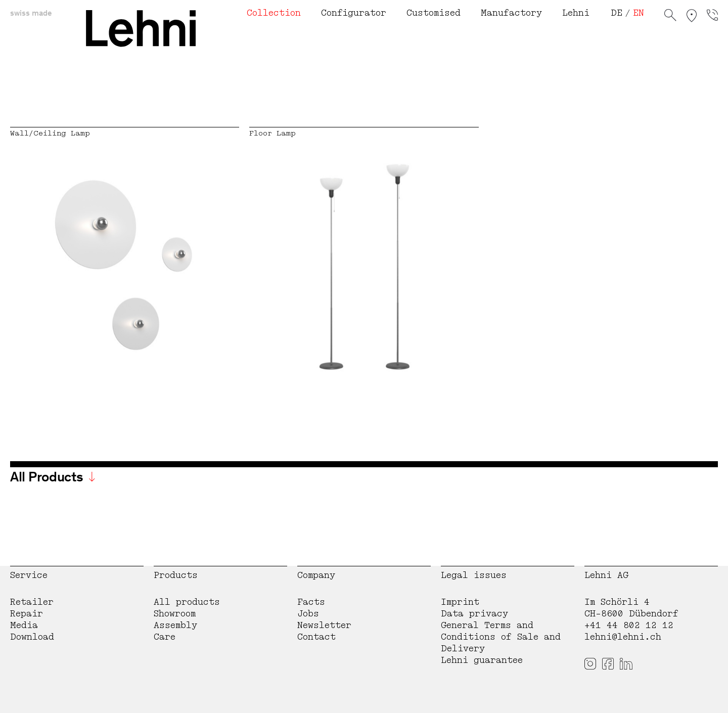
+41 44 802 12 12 (629, 625)
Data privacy (474, 614)
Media (24, 625)
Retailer (32, 602)
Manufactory (511, 13)
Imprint (460, 602)
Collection (274, 13)
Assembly (175, 625)
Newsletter (324, 625)
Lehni (576, 13)
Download (32, 637)
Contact (316, 637)
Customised (434, 13)
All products (187, 602)
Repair (27, 614)
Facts (311, 602)
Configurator (354, 13)
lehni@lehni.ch (623, 637)
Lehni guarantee (482, 660)
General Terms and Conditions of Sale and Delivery (501, 637)
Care (165, 637)
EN (639, 13)
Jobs (308, 614)
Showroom (175, 614)
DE (617, 13)
